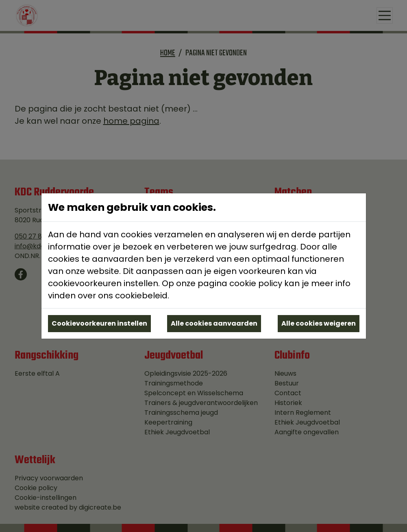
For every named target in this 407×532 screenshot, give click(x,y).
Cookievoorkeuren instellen (99, 323)
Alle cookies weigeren (319, 323)
